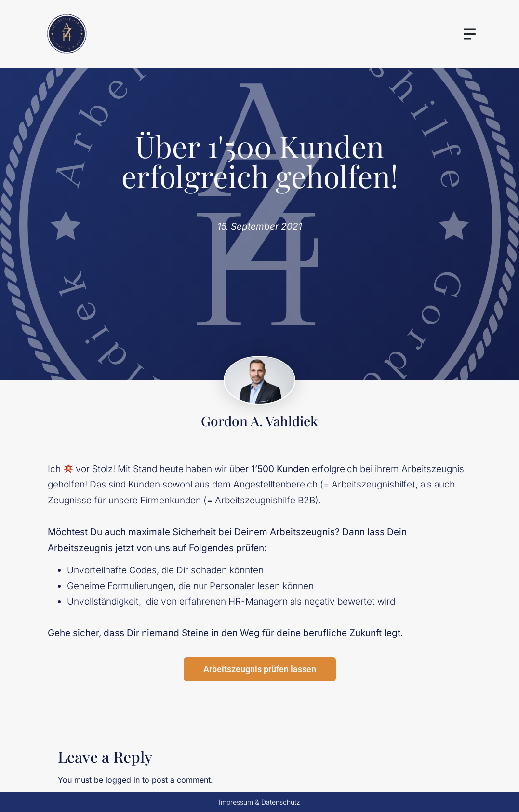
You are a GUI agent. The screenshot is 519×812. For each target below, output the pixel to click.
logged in (123, 780)
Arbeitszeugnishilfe (372, 484)
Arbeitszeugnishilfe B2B (265, 500)
